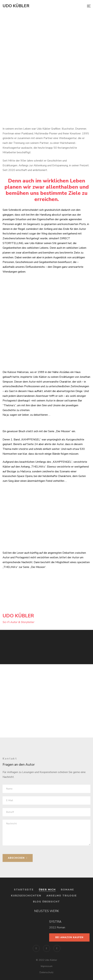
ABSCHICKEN (18, 858)
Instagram (46, 948)
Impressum (47, 966)
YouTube (57, 948)
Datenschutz (46, 972)
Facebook (36, 948)
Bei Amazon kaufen (69, 937)
